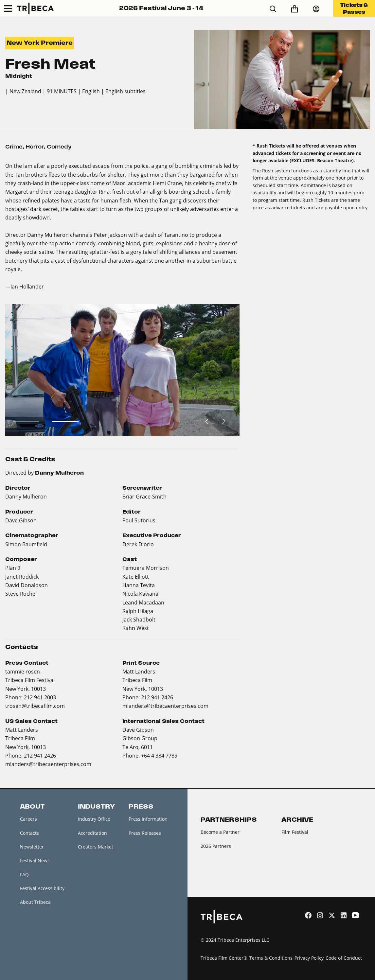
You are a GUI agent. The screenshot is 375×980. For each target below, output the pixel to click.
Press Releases (145, 833)
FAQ (24, 875)
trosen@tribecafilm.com (35, 706)
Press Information (148, 819)
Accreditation (92, 833)
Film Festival (295, 832)
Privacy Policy (309, 958)
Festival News (35, 860)
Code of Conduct (344, 958)
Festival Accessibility (42, 888)
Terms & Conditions (271, 958)
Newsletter (32, 847)
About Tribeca (35, 902)
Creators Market (96, 847)
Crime (14, 147)
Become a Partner (220, 832)
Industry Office (94, 819)
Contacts (29, 833)
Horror (35, 147)
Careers (28, 819)
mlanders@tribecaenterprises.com (165, 706)
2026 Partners (216, 846)
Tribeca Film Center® (224, 958)
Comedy (59, 147)
